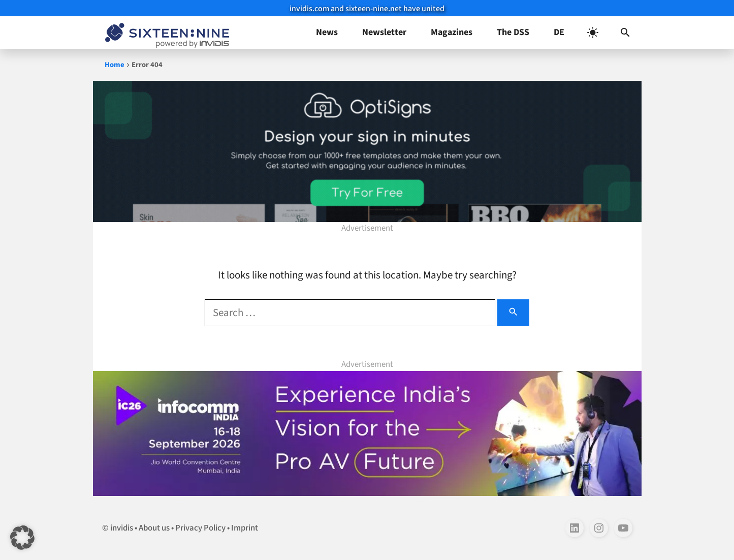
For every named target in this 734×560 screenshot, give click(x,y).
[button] (625, 33)
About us (154, 528)
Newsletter (384, 32)
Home (115, 65)
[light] (593, 33)
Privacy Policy (200, 528)
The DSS (513, 32)
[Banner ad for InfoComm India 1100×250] (367, 433)
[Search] (513, 313)
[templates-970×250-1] (367, 151)
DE (559, 32)
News (327, 32)
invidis (122, 528)
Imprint (245, 528)
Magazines (452, 32)
